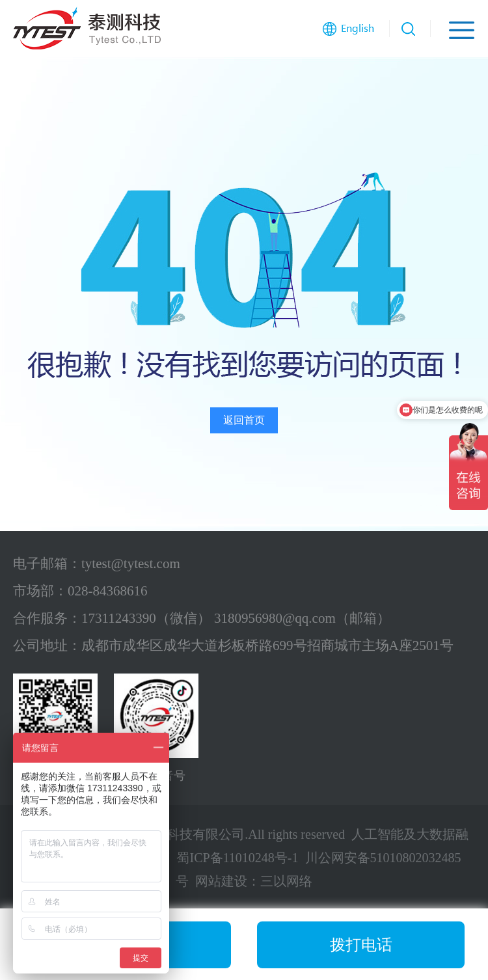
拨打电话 (361, 945)
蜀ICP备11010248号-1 (237, 858)
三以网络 (286, 881)
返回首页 (244, 420)
